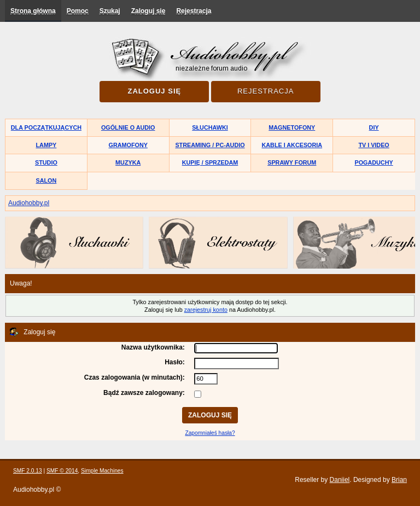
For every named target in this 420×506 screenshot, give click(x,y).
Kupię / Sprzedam (210, 162)
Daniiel (340, 480)
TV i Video (374, 145)
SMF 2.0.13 (28, 471)
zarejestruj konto (206, 310)
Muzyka (128, 162)
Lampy (46, 145)
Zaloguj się (148, 11)
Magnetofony (292, 127)
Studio (46, 162)
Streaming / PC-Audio (210, 145)
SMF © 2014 (62, 471)
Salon (46, 181)
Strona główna (33, 11)
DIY (374, 127)
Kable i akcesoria (292, 145)
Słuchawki (210, 127)
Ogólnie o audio (128, 127)
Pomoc (78, 11)
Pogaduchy (374, 162)
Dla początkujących (46, 127)
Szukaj (110, 11)
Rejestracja (194, 11)
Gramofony (128, 145)
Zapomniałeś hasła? (210, 433)
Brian (399, 480)
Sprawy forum (292, 162)
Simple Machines (102, 471)
